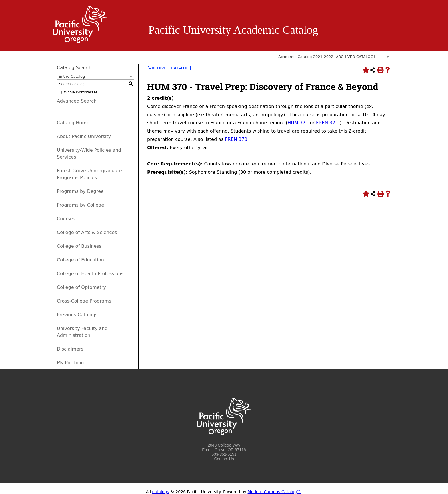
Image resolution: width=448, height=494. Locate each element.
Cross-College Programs (84, 301)
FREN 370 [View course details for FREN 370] (236, 139)
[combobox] (334, 57)
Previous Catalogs (77, 315)
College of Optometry (81, 287)
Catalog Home (73, 123)
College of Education (80, 260)
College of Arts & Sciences (87, 232)
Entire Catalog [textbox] (72, 76)
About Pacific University (84, 136)
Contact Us (224, 459)
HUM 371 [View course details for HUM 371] (298, 123)
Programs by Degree (80, 191)
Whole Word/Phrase (81, 92)
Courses (66, 219)
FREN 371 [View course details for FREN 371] (327, 123)
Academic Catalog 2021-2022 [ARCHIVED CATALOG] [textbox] (327, 57)
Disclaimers (70, 349)
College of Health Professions (90, 274)
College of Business (79, 246)
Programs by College (80, 205)
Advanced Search (77, 101)
